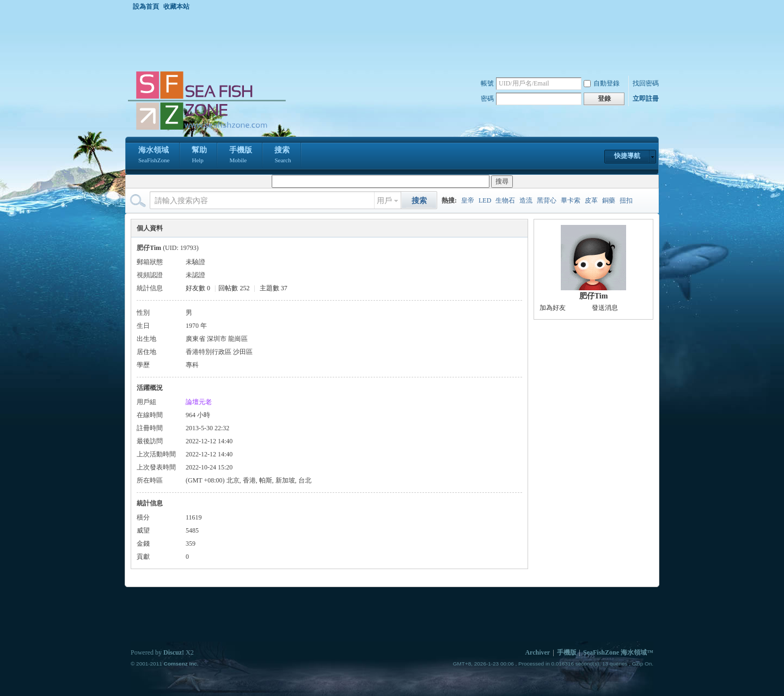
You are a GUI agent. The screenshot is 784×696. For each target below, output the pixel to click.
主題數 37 (274, 288)
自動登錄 (602, 83)
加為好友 (553, 308)
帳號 (487, 83)
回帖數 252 (234, 288)
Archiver (537, 652)
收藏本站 (176, 7)
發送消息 (605, 308)
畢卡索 (571, 200)
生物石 (505, 200)
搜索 (283, 156)
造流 (526, 200)
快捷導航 (627, 156)
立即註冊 (646, 99)
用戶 (384, 201)
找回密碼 (646, 83)
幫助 (199, 156)
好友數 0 (198, 288)
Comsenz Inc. (181, 664)
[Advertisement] (395, 40)
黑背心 (547, 200)
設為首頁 (146, 7)
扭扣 (626, 200)
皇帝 (468, 200)
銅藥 (609, 200)
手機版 (241, 156)
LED (485, 200)
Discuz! (174, 652)
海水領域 (154, 156)
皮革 (591, 200)
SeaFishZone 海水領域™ (618, 652)
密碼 (487, 99)
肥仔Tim (594, 296)
